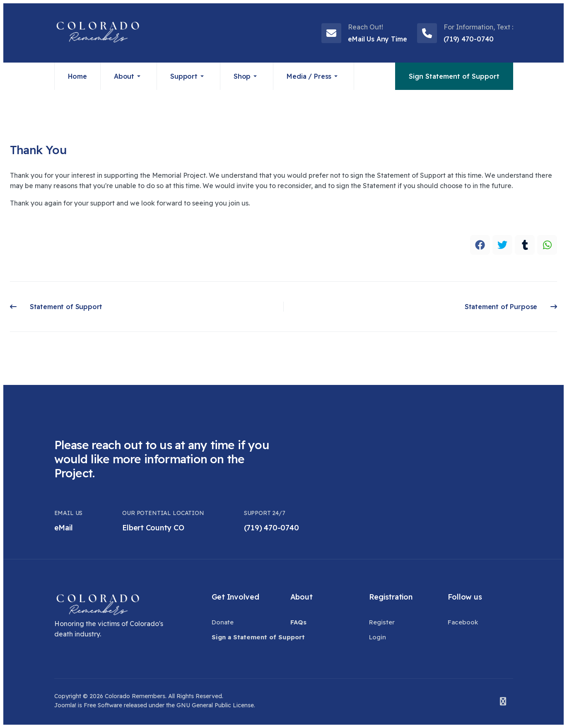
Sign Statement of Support (454, 76)
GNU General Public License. (216, 705)
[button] (129, 76)
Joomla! (65, 705)
